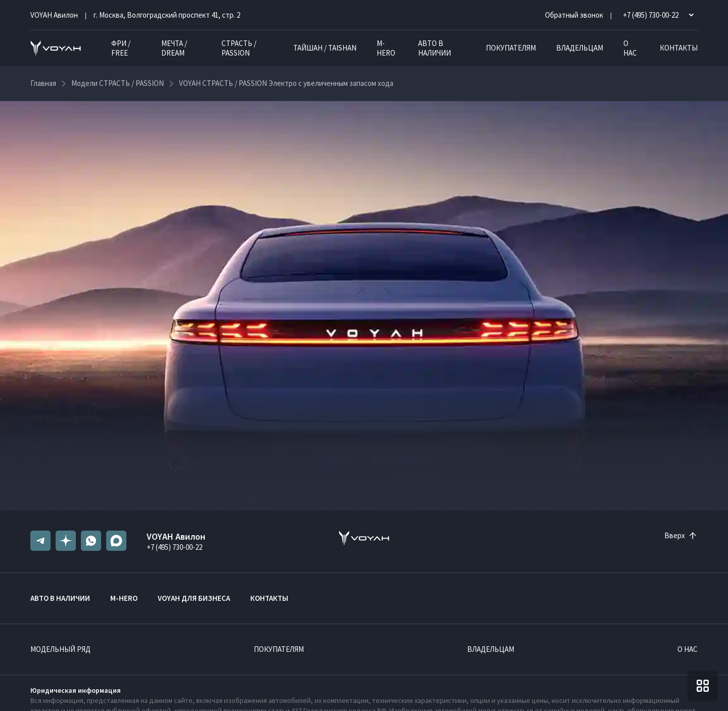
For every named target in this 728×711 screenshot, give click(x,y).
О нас (630, 48)
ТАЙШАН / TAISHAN (325, 48)
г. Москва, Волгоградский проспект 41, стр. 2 (167, 15)
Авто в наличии (435, 48)
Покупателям (511, 48)
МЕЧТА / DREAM (174, 48)
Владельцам (580, 48)
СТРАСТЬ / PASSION (239, 48)
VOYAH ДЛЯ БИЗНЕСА (194, 598)
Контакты (679, 48)
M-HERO (386, 48)
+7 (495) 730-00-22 (174, 547)
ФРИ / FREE (121, 48)
